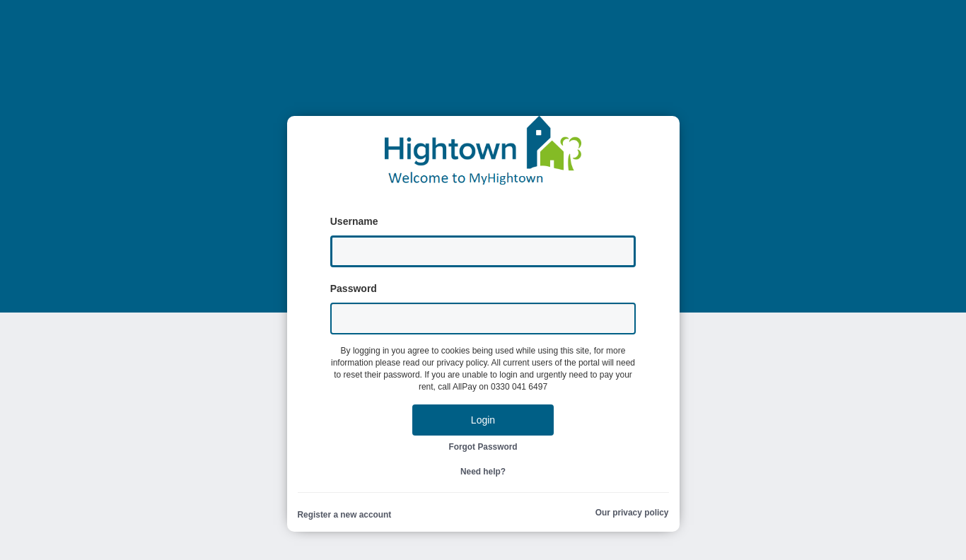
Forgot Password (483, 447)
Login (483, 420)
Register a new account (345, 515)
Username (354, 221)
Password (354, 288)
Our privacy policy (632, 513)
